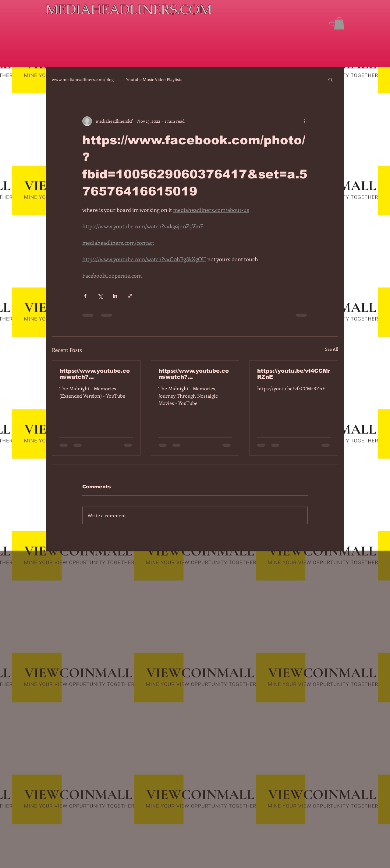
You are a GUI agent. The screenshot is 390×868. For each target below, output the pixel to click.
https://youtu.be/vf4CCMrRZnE (294, 374)
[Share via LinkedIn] (115, 296)
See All (332, 349)
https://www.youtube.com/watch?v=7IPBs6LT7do (95, 374)
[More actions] (304, 121)
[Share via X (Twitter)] (100, 296)
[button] (339, 23)
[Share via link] (130, 296)
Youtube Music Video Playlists (154, 79)
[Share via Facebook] (85, 296)
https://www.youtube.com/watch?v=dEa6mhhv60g (194, 374)
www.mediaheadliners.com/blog (83, 79)
